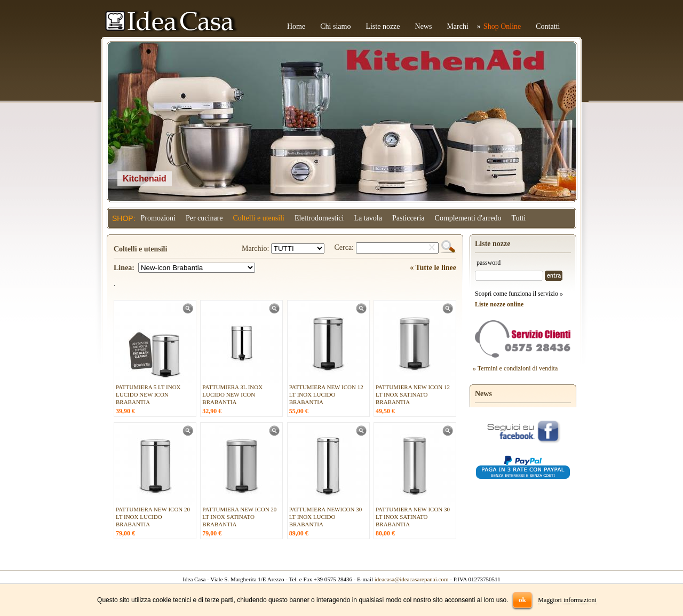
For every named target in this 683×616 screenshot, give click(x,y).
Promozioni (158, 218)
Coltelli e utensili (259, 218)
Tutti (519, 218)
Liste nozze (383, 26)
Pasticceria (408, 218)
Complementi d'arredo (468, 218)
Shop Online (502, 26)
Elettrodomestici (319, 218)
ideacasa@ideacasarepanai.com (412, 579)
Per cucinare (204, 218)
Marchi (457, 26)
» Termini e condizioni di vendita (515, 368)
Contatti (548, 26)
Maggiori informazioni (567, 600)
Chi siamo (335, 26)
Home (296, 26)
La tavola (368, 218)
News (424, 26)
